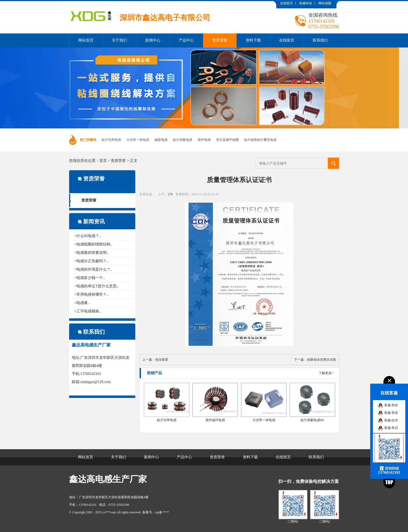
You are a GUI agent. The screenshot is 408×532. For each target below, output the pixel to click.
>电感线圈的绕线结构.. (94, 244)
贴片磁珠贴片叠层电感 (260, 140)
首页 (103, 161)
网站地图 (325, 3)
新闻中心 (153, 40)
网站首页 (86, 40)
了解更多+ (326, 373)
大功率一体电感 (138, 140)
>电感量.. (82, 303)
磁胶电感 (161, 140)
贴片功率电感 (111, 140)
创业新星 (162, 360)
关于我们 (119, 40)
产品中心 (186, 40)
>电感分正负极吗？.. (92, 261)
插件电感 (204, 140)
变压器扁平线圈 (227, 140)
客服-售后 (391, 428)
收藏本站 (306, 3)
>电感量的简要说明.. (92, 253)
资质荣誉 (220, 40)
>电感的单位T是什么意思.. (97, 286)
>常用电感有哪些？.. (92, 294)
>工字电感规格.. (88, 311)
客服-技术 (391, 420)
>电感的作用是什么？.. (94, 269)
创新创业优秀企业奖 (322, 360)
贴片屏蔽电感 (183, 140)
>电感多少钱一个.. (90, 278)
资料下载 (253, 40)
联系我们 (320, 40)
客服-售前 (391, 405)
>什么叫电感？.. (88, 236)
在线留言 (286, 3)
